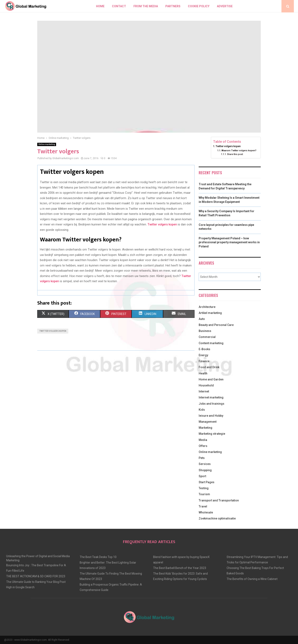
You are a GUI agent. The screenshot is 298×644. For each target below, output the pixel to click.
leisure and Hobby (211, 416)
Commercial (207, 337)
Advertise (225, 6)
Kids (202, 410)
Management (208, 422)
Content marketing (211, 343)
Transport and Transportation (219, 500)
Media (203, 440)
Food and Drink (209, 367)
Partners (173, 6)
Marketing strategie (212, 434)
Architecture (207, 307)
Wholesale (206, 512)
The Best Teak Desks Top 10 (98, 557)
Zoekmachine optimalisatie (217, 518)
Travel (203, 506)
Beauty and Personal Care (216, 325)
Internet (204, 391)
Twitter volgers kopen (162, 224)
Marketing (205, 428)
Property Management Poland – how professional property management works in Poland (229, 242)
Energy (203, 355)
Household (206, 385)
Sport (202, 476)
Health (203, 373)
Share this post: (235, 154)
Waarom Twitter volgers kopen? (239, 150)
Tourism (204, 494)
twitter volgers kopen (53, 331)
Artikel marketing (210, 313)
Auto (202, 319)
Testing (204, 488)
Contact (119, 6)
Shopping (205, 470)
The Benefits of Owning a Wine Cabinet (252, 579)
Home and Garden (211, 379)
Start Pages (207, 482)
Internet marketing (211, 397)
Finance (204, 361)
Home (100, 6)
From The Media (146, 6)
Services (205, 464)
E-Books (204, 349)
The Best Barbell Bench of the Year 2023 (180, 568)
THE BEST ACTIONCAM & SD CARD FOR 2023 (36, 576)
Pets (202, 458)
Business (205, 331)
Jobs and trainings (211, 404)
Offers (203, 446)
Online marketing (47, 144)
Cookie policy (199, 6)
